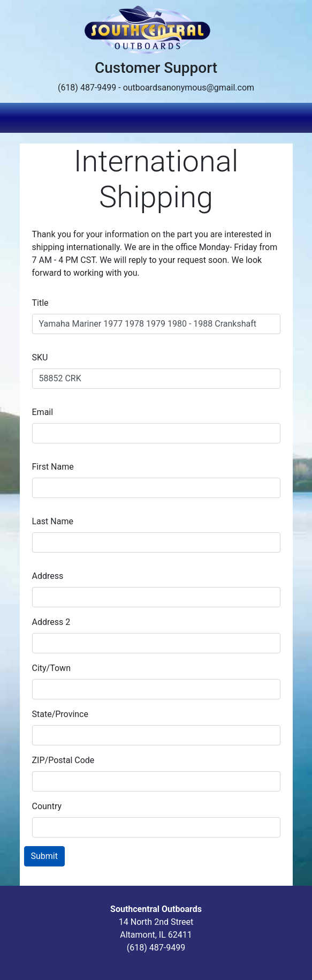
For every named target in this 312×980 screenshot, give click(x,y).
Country (47, 806)
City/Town (51, 668)
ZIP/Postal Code (63, 760)
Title (40, 303)
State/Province (60, 714)
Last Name (53, 521)
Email (43, 412)
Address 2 (51, 622)
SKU (40, 357)
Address (48, 576)
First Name (53, 467)
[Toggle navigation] (286, 118)
